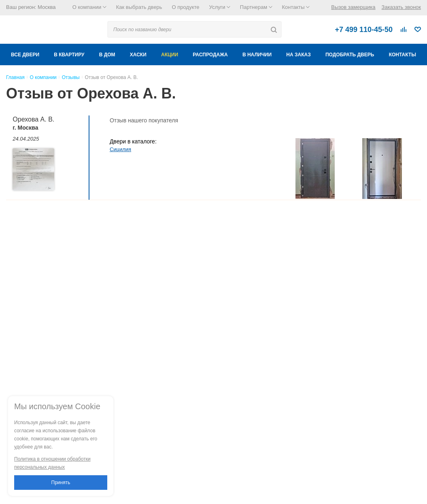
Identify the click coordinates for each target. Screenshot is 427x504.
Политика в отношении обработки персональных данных (52, 463)
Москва (47, 7)
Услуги (220, 7)
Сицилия (120, 149)
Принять (61, 483)
